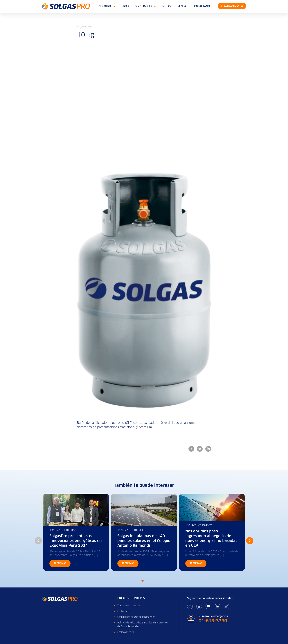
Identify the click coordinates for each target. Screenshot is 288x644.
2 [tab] (146, 581)
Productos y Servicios (139, 6)
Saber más (60, 563)
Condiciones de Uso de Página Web (136, 617)
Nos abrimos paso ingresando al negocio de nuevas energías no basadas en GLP (211, 538)
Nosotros (107, 6)
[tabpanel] (76, 532)
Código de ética (126, 632)
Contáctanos (202, 6)
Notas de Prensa (174, 6)
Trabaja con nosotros (129, 606)
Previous (38, 541)
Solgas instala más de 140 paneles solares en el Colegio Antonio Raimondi (144, 541)
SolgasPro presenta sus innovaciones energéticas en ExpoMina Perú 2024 (76, 541)
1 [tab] (143, 581)
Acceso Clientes (234, 6)
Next (250, 541)
